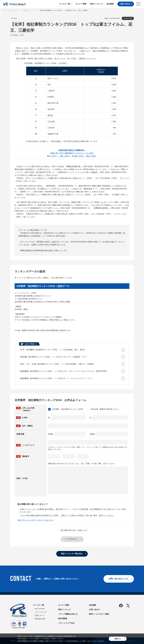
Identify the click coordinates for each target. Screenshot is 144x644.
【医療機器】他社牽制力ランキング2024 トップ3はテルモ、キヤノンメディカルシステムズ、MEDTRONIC (63, 371)
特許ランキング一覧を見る (72, 554)
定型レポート (40, 615)
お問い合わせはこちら (118, 579)
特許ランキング (96, 4)
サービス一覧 (65, 4)
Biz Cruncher (40, 609)
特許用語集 (63, 619)
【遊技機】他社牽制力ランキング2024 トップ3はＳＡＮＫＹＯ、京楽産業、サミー (53, 357)
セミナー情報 (81, 4)
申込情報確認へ (72, 539)
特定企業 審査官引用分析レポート (103, 409)
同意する (118, 639)
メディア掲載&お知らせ (68, 614)
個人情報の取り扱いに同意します (72, 530)
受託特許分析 (40, 619)
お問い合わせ (125, 4)
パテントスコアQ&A (66, 623)
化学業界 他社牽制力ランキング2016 (66, 409)
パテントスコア (41, 612)
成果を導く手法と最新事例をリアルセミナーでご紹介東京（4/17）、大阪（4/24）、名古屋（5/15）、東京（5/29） (72, 153)
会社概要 (110, 4)
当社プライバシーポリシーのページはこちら (35, 520)
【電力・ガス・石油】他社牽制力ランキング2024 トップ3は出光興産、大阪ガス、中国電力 (57, 364)
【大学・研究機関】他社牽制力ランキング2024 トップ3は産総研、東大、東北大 (52, 350)
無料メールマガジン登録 (99, 614)
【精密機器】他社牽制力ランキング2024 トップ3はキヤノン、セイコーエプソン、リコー (56, 378)
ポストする (129, 18)
